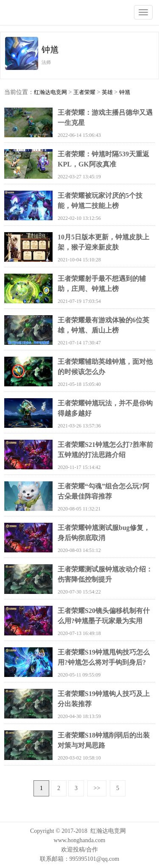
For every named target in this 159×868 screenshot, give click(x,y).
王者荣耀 (84, 92)
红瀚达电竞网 (53, 13)
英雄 (107, 92)
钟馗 (125, 92)
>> (97, 788)
